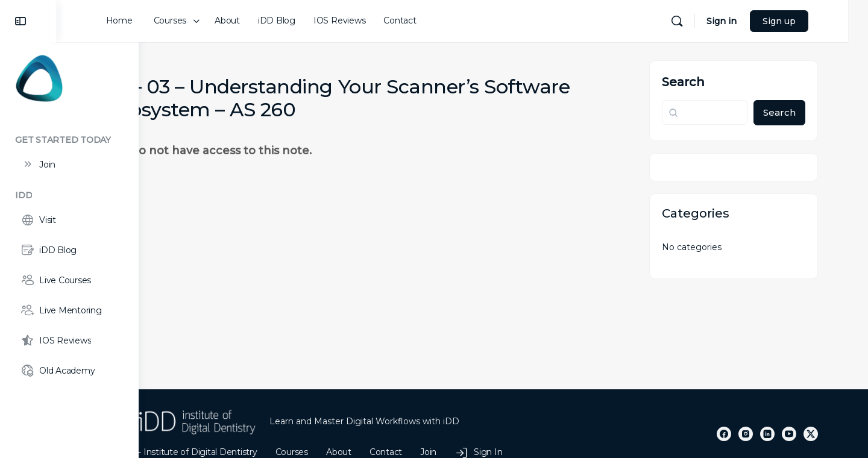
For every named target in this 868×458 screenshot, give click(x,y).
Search (709, 82)
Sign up (815, 21)
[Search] (712, 21)
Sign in (757, 21)
